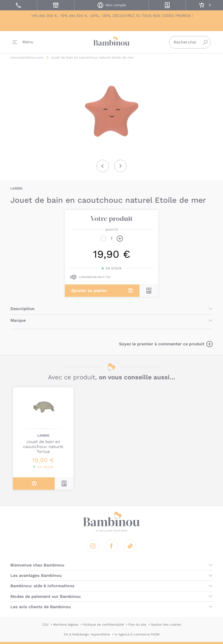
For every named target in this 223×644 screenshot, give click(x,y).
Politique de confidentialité (103, 625)
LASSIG (16, 188)
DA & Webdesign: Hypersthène (87, 634)
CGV (46, 625)
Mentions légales (66, 625)
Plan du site (137, 625)
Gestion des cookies (166, 625)
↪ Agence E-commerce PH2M (137, 634)
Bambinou (112, 42)
